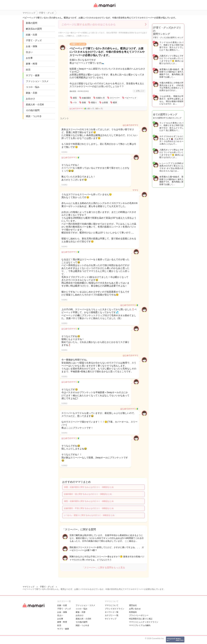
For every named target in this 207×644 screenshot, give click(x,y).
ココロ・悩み (33, 87)
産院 (75, 98)
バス (75, 103)
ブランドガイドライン (114, 609)
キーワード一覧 (112, 612)
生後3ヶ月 (101, 98)
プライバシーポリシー (139, 615)
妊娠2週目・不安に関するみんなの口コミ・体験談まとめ (89, 508)
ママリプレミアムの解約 (140, 625)
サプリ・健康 (33, 75)
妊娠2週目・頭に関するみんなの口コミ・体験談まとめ (88, 494)
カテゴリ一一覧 (112, 615)
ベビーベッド (131, 98)
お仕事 (29, 58)
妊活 (28, 70)
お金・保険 (32, 46)
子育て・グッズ (34, 40)
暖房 (115, 103)
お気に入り (140, 91)
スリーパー (115, 98)
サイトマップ (111, 619)
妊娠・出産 (32, 35)
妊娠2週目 (86, 98)
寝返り (94, 103)
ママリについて (112, 605)
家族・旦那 (32, 93)
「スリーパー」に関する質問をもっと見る (103, 568)
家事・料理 (32, 64)
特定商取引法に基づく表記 (141, 619)
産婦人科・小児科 (35, 104)
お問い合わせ (135, 609)
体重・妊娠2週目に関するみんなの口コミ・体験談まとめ (89, 487)
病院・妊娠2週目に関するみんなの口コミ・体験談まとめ (89, 501)
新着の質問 (32, 23)
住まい (29, 52)
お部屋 (105, 103)
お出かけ (30, 99)
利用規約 (133, 612)
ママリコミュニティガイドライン (144, 622)
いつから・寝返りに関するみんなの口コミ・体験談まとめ (89, 515)
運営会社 (133, 605)
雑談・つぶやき (34, 116)
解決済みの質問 (34, 29)
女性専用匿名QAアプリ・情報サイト (104, 8)
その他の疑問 (33, 110)
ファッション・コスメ (37, 81)
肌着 (84, 103)
